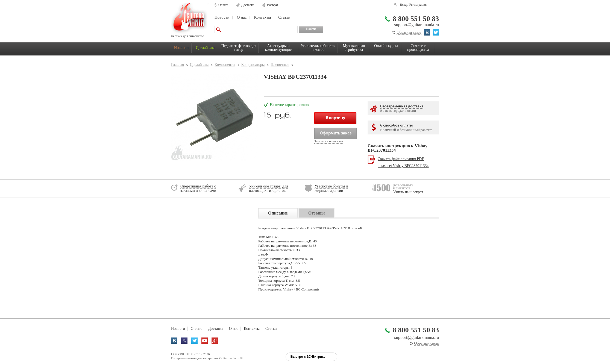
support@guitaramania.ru (417, 25)
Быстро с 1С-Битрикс (308, 357)
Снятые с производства (418, 48)
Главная (178, 65)
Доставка (248, 5)
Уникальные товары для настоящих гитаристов (269, 188)
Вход (403, 5)
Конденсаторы (253, 65)
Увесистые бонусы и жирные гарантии (331, 188)
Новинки (181, 48)
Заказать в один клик (329, 141)
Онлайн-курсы (386, 46)
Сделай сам (205, 48)
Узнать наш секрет (408, 192)
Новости (222, 17)
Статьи (284, 17)
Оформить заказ (336, 133)
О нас (242, 17)
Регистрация (418, 5)
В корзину (335, 118)
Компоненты (225, 65)
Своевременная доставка (402, 106)
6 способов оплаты (396, 126)
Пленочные (280, 65)
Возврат (273, 5)
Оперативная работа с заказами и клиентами (198, 188)
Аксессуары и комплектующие (278, 48)
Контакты (262, 17)
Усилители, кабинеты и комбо (318, 48)
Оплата (223, 5)
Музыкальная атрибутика (354, 48)
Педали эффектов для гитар (239, 48)
